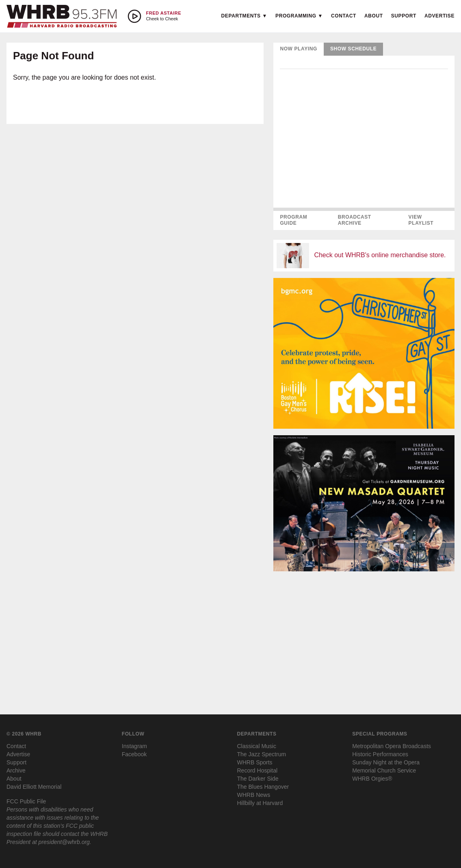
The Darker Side (258, 779)
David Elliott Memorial (34, 787)
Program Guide (293, 220)
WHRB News (254, 795)
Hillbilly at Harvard (260, 803)
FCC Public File (26, 801)
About (374, 16)
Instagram (134, 746)
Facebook (134, 754)
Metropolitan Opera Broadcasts (392, 746)
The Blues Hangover (263, 787)
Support (404, 16)
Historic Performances (380, 754)
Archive (16, 770)
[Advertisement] (364, 635)
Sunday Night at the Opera (386, 762)
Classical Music (257, 746)
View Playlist (421, 220)
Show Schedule (353, 49)
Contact (344, 16)
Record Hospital (258, 770)
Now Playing (299, 49)
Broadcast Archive (355, 220)
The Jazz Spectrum (262, 754)
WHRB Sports (255, 762)
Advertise (439, 16)
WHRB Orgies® (372, 779)
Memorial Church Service (384, 770)
